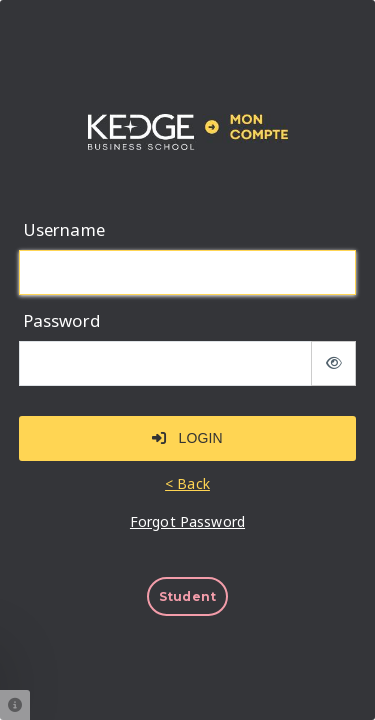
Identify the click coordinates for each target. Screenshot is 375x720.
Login (187, 438)
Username (64, 230)
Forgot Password (187, 522)
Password (61, 321)
